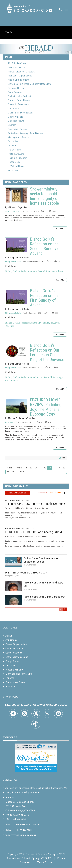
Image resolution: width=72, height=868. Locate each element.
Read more (60, 228)
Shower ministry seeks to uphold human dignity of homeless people (17, 195)
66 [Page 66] (64, 468)
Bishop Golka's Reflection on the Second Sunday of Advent (17, 245)
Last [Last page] (21, 472)
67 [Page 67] (8, 472)
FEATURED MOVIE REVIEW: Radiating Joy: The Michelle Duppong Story (17, 406)
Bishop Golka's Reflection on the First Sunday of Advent (17, 297)
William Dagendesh (12, 211)
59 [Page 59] (31, 468)
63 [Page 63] (50, 468)
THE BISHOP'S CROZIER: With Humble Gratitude (35, 504)
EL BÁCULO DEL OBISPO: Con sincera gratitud (34, 532)
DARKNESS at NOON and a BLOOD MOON (26, 573)
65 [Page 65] (59, 468)
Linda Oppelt (10, 422)
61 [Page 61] (40, 468)
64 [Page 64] (55, 468)
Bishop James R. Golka (13, 261)
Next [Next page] (13, 472)
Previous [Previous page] (19, 468)
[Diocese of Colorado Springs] (29, 8)
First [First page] (10, 468)
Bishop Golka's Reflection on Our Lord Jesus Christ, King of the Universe (17, 351)
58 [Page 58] (26, 468)
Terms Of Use (45, 862)
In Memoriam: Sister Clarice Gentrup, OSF (44, 597)
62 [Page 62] (45, 468)
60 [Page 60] (36, 468)
